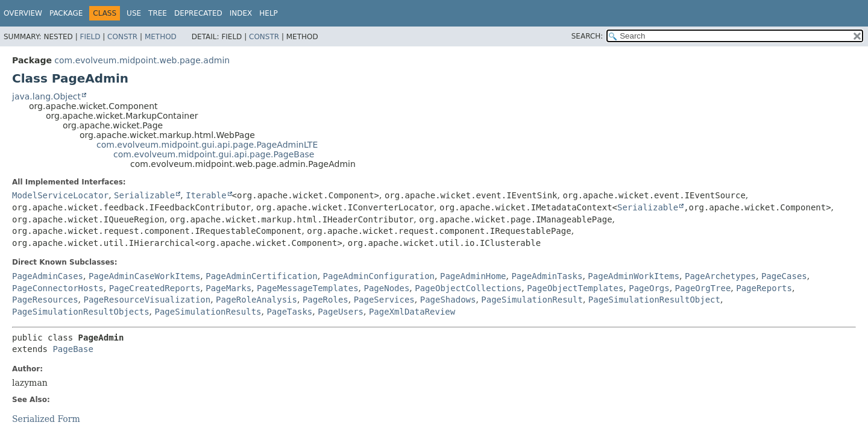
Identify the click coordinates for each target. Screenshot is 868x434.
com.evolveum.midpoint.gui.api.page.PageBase (214, 154)
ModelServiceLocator (60, 195)
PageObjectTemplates (575, 288)
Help (269, 13)
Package (66, 13)
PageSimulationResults (208, 312)
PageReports (764, 288)
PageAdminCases (48, 276)
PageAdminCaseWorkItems (144, 276)
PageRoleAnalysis (256, 300)
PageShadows (448, 300)
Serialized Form (46, 419)
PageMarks (228, 288)
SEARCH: (587, 36)
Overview (23, 13)
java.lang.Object (46, 96)
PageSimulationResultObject (654, 300)
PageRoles (325, 300)
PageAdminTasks (547, 276)
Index (241, 13)
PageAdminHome (473, 276)
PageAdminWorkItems (634, 276)
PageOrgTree (703, 288)
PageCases (784, 276)
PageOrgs (649, 288)
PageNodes (387, 288)
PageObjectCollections (468, 288)
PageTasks (289, 312)
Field (90, 37)
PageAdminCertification (261, 276)
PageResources (45, 300)
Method (161, 37)
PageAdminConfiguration (379, 276)
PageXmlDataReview (412, 312)
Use (134, 13)
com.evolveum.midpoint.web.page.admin (142, 60)
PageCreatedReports (155, 288)
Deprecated (198, 13)
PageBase (73, 349)
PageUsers (341, 312)
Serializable (144, 195)
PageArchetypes (720, 276)
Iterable (206, 195)
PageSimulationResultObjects (81, 312)
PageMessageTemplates (308, 288)
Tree (158, 13)
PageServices (384, 300)
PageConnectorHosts (58, 288)
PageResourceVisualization (147, 300)
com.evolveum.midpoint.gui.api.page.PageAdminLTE (207, 145)
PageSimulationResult (532, 300)
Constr (122, 37)
